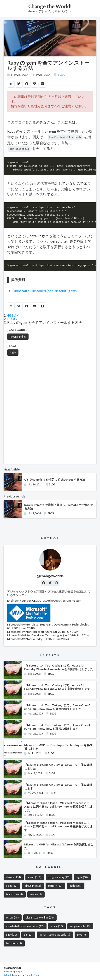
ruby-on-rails (80, 926)
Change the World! (50, 6)
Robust (7, 975)
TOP (13, 315)
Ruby (13, 352)
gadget (76, 885)
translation (15, 894)
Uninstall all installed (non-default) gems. (45, 290)
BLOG (62, 75)
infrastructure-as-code (55, 934)
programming (59, 877)
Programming (18, 336)
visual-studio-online (40, 917)
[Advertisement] (50, 410)
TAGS (13, 345)
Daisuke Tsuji (32, 975)
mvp (82, 934)
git (28, 934)
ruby (12, 934)
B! (11, 84)
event (35, 877)
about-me (33, 885)
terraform (14, 943)
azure (57, 926)
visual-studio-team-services (25, 926)
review (36, 894)
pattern (55, 885)
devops (14, 877)
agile (82, 877)
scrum (12, 917)
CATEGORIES (18, 329)
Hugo (19, 971)
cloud (12, 885)
